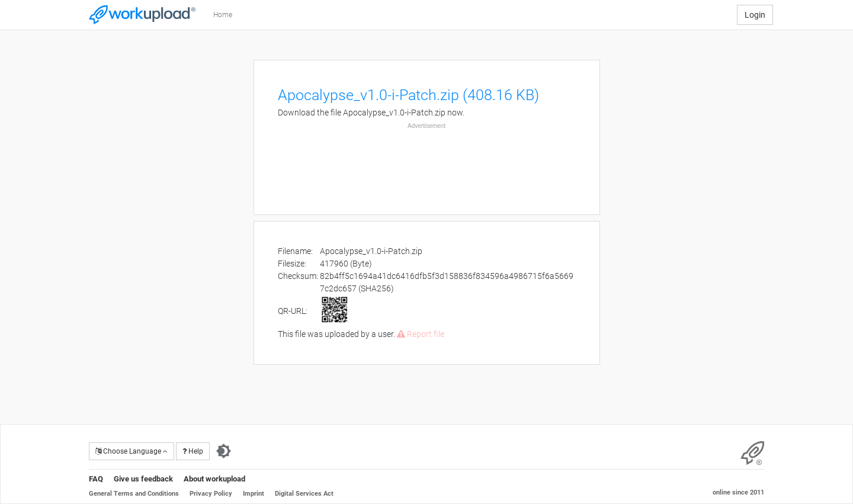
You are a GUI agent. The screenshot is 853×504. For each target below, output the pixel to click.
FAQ (96, 479)
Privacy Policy (211, 494)
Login (755, 15)
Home (223, 15)
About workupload (214, 479)
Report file (421, 334)
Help (193, 451)
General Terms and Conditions (134, 494)
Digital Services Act (304, 494)
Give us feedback (143, 479)
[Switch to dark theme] (224, 451)
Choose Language (132, 451)
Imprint (254, 494)
